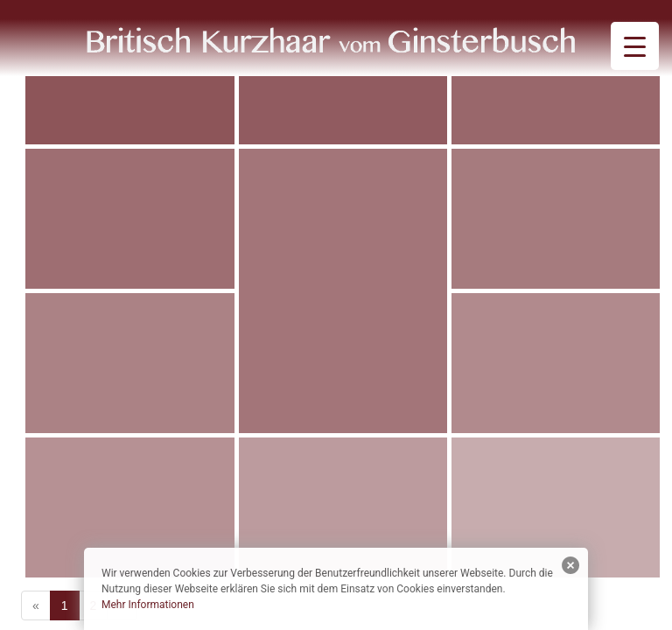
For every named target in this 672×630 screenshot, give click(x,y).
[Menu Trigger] (635, 46)
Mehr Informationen (148, 605)
